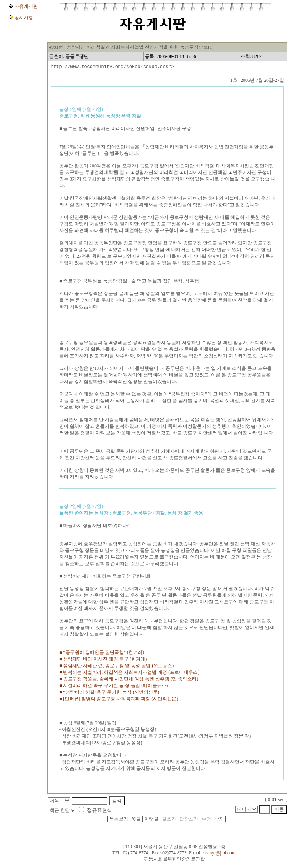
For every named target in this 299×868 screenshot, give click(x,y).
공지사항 (23, 18)
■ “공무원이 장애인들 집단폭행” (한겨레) (102, 654)
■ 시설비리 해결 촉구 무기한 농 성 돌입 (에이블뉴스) (113, 687)
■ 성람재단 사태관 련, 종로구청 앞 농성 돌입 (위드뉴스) (116, 667)
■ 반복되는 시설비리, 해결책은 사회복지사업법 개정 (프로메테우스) (129, 673)
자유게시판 (26, 6)
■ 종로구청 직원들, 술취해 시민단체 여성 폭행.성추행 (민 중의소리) (129, 680)
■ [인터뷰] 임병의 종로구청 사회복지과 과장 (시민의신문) (119, 700)
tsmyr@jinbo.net (221, 855)
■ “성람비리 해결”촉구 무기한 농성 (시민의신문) (109, 693)
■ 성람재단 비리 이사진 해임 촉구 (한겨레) (103, 660)
